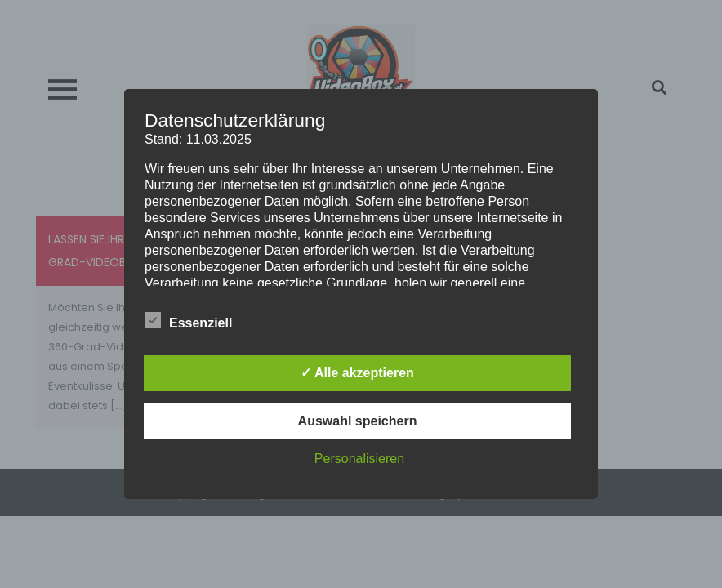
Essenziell (188, 320)
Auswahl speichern (358, 421)
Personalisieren (359, 459)
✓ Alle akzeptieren (357, 373)
